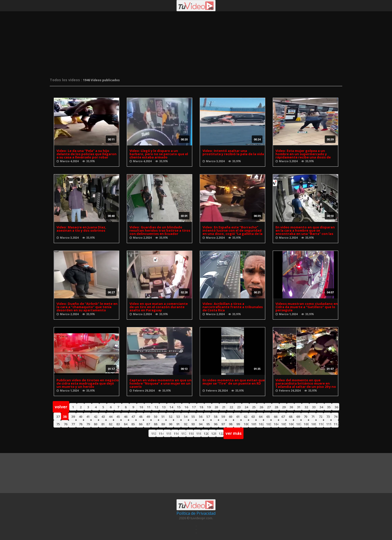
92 (185, 424)
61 (238, 417)
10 (141, 407)
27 (269, 407)
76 (65, 424)
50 (155, 417)
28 (276, 407)
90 (170, 424)
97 (223, 424)
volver (61, 407)
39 (73, 417)
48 (140, 417)
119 (199, 434)
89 (163, 424)
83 (118, 424)
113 (154, 434)
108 (306, 424)
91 (178, 424)
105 (284, 424)
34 (321, 407)
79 (88, 424)
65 (268, 417)
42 (95, 417)
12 (156, 407)
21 (224, 407)
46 (125, 417)
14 (171, 407)
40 (80, 417)
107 (299, 424)
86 (140, 424)
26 (261, 407)
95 (208, 424)
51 (163, 417)
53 (178, 417)
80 (95, 424)
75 (58, 424)
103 (269, 424)
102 (261, 424)
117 (184, 434)
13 (164, 407)
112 (336, 424)
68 (290, 417)
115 (169, 434)
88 (155, 424)
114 (161, 434)
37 (58, 417)
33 (314, 407)
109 (314, 424)
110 (321, 424)
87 (148, 424)
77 (73, 424)
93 (193, 424)
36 (336, 407)
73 (328, 417)
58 (215, 417)
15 (179, 407)
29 (284, 407)
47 (133, 417)
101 (254, 424)
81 (103, 424)
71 (313, 417)
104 (276, 424)
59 (223, 417)
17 (194, 407)
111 (329, 424)
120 (206, 434)
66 (275, 417)
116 (176, 434)
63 (253, 417)
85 (133, 424)
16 (186, 407)
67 (283, 417)
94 (200, 424)
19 (209, 407)
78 (80, 424)
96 (215, 424)
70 (305, 417)
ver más (233, 433)
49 (148, 417)
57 (208, 417)
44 (110, 417)
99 (238, 424)
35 (329, 407)
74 (335, 417)
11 (149, 407)
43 (103, 417)
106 (291, 424)
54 (185, 417)
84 (125, 424)
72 (320, 417)
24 (246, 407)
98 (230, 424)
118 (191, 434)
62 (245, 417)
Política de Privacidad (196, 513)
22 (231, 407)
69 (298, 417)
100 (246, 424)
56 (200, 417)
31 (299, 407)
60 (230, 417)
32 (306, 407)
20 (216, 407)
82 (110, 424)
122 (221, 434)
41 (88, 417)
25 (254, 407)
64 (260, 417)
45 (118, 417)
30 (291, 407)
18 (201, 407)
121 (214, 434)
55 (193, 417)
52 (170, 417)
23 (239, 407)
